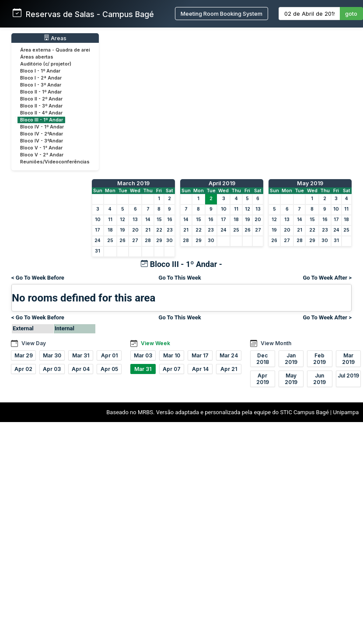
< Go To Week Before (38, 278)
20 (135, 230)
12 (122, 220)
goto (351, 14)
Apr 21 (229, 369)
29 (159, 241)
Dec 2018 (263, 359)
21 (148, 230)
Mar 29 (24, 355)
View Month (276, 343)
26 (122, 241)
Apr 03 (52, 369)
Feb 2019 (319, 359)
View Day (34, 343)
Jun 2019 (319, 379)
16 (170, 220)
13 (135, 220)
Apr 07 (172, 369)
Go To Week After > (327, 278)
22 (159, 230)
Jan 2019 (291, 359)
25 (110, 241)
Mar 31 (81, 355)
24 (98, 241)
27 (135, 241)
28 (148, 241)
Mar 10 (172, 355)
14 (148, 220)
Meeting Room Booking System (222, 14)
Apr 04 (81, 369)
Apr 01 (109, 355)
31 (98, 251)
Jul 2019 (348, 376)
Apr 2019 (263, 379)
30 (169, 241)
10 (98, 220)
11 (110, 220)
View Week (155, 343)
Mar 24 (229, 355)
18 (110, 230)
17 (98, 230)
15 (159, 220)
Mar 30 (52, 355)
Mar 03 (143, 355)
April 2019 (222, 183)
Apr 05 (109, 369)
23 (170, 230)
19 (122, 230)
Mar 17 (200, 355)
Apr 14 (200, 369)
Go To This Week (180, 278)
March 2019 (133, 183)
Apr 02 (23, 369)
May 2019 (310, 183)
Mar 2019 (348, 359)
